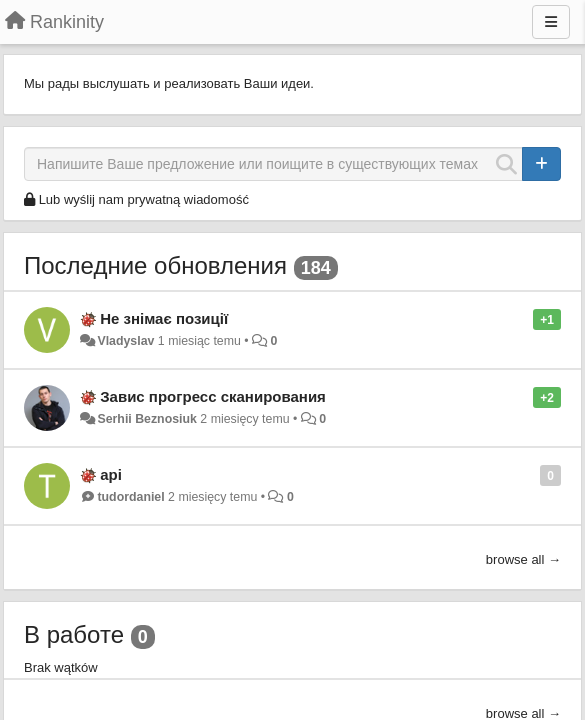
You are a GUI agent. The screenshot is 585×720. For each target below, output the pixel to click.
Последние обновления (155, 265)
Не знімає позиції (164, 318)
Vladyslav (125, 341)
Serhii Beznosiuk (146, 419)
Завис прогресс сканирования (213, 396)
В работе (74, 634)
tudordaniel (130, 497)
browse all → (523, 559)
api (111, 474)
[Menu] (551, 22)
